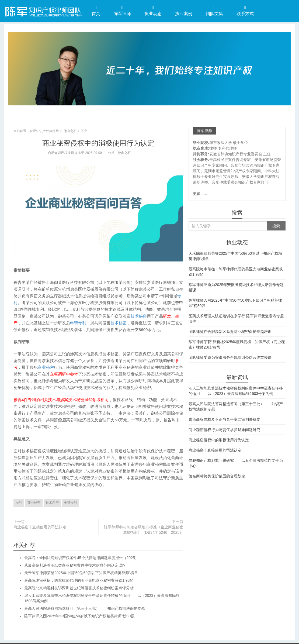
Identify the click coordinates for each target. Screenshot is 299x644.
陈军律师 (122, 11)
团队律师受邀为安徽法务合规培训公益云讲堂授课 (230, 357)
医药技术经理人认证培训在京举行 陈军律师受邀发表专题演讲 (236, 319)
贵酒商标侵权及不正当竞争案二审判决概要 (224, 419)
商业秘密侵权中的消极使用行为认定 (98, 143)
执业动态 (153, 11)
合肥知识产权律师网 (43, 11)
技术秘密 (139, 316)
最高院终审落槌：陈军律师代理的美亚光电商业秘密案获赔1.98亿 (79, 580)
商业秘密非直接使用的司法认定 (40, 527)
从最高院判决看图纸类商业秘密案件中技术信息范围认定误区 (75, 565)
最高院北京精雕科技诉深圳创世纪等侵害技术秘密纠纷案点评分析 (79, 588)
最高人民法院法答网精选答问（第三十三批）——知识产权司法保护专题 (85, 608)
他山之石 (70, 131)
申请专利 (78, 323)
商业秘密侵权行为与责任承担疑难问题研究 (224, 430)
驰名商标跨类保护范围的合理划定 (217, 476)
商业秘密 (46, 367)
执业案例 (184, 11)
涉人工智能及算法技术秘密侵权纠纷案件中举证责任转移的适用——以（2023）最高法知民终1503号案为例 (236, 391)
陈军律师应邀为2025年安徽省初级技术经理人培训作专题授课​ (236, 287)
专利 (19, 503)
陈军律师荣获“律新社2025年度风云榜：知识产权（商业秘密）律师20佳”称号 (237, 345)
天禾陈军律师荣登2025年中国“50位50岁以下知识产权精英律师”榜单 (81, 573)
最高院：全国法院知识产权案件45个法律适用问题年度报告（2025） (81, 558)
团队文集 (214, 11)
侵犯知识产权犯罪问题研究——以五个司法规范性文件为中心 (236, 463)
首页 (96, 11)
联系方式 (245, 11)
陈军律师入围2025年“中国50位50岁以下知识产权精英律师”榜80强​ (79, 616)
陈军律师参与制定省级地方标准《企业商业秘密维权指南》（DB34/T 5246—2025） (144, 530)
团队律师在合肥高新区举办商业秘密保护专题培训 (230, 332)
